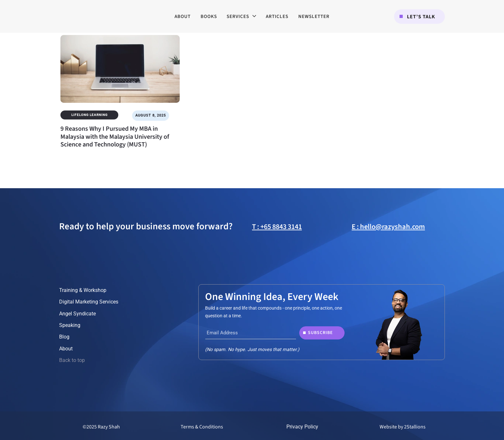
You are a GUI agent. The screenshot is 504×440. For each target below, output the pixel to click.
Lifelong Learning (90, 115)
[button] (419, 17)
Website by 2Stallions (403, 427)
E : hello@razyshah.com (388, 227)
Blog (64, 337)
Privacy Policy (302, 427)
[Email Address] (251, 333)
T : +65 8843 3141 (277, 227)
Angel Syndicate (77, 314)
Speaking (70, 325)
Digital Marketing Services (89, 302)
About (66, 349)
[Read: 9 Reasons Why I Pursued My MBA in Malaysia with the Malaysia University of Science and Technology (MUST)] (120, 65)
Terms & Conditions (202, 427)
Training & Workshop (83, 290)
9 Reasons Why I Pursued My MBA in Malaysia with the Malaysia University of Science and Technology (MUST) (115, 137)
